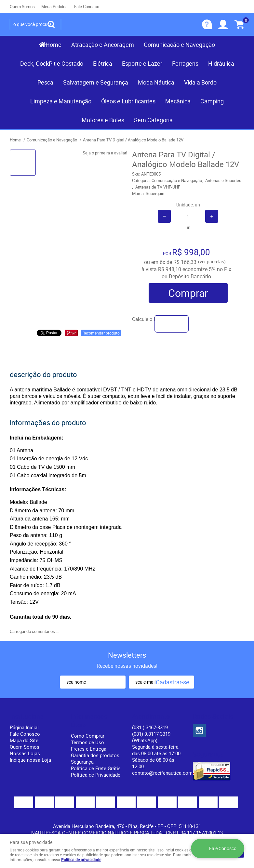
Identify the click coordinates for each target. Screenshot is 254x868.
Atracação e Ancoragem (103, 45)
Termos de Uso (87, 742)
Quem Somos (22, 7)
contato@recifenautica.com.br (165, 773)
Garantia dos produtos (95, 755)
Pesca (45, 82)
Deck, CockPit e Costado (52, 63)
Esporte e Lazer (142, 63)
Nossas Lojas (25, 753)
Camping (212, 101)
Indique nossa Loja (30, 760)
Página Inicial (24, 727)
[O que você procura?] (51, 24)
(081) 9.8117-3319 (151, 737)
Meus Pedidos (54, 7)
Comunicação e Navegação (179, 45)
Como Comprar (88, 736)
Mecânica (178, 101)
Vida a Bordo (200, 82)
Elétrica (103, 63)
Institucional (27, 717)
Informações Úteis (89, 721)
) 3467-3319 (150, 727)
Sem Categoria (153, 120)
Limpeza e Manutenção (61, 101)
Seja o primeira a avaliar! (105, 153)
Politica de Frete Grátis (96, 768)
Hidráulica (221, 63)
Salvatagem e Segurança (96, 82)
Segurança (82, 762)
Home (53, 45)
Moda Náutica (156, 82)
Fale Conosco (87, 7)
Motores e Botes (103, 120)
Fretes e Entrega (89, 749)
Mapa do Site (24, 740)
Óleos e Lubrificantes (128, 101)
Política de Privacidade (96, 775)
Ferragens (185, 63)
